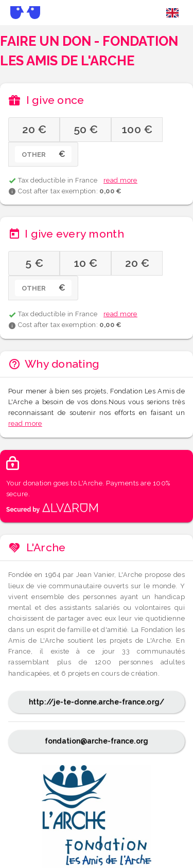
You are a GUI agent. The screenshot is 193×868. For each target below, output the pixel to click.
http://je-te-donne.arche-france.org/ (97, 702)
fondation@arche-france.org (97, 741)
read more (120, 180)
